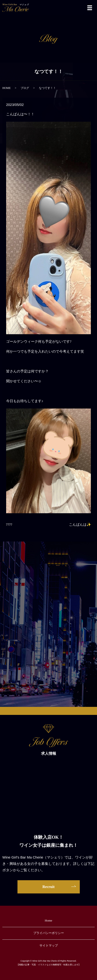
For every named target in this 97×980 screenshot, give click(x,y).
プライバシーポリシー (49, 933)
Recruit (49, 887)
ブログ (25, 88)
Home (49, 920)
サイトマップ (49, 945)
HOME (6, 88)
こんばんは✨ (80, 525)
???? (9, 525)
